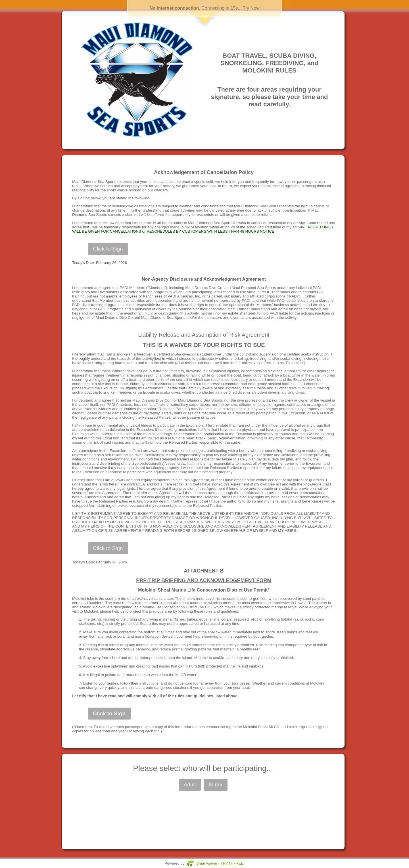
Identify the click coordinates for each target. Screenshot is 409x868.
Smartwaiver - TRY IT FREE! (220, 863)
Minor (216, 785)
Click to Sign (108, 249)
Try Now (251, 8)
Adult (190, 785)
